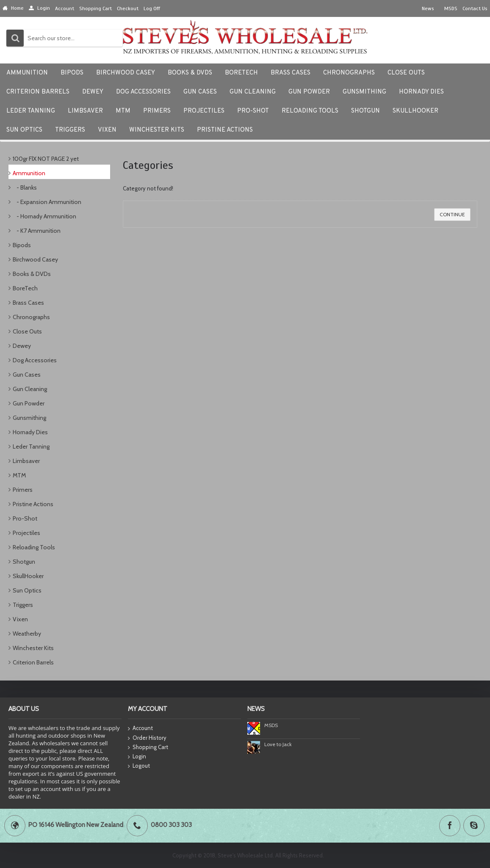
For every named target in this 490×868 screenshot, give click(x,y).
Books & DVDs (32, 274)
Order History (147, 738)
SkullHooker (28, 576)
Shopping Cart (148, 747)
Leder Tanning (31, 446)
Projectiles (26, 533)
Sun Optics (27, 590)
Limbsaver (26, 461)
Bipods (22, 245)
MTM (19, 475)
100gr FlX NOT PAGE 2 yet (46, 159)
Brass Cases (28, 303)
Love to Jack (278, 744)
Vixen (20, 619)
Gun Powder (29, 403)
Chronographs (31, 317)
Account (140, 729)
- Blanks (25, 187)
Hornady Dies (30, 432)
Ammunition (29, 173)
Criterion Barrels (33, 662)
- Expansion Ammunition (47, 202)
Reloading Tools (34, 547)
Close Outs (27, 331)
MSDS (271, 725)
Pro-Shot (25, 518)
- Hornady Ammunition (44, 216)
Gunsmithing (29, 418)
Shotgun (24, 562)
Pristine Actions (33, 504)
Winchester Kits (33, 648)
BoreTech (25, 288)
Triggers (23, 605)
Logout (139, 766)
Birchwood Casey (35, 259)
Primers (23, 490)
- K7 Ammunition (37, 231)
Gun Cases (27, 375)
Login (137, 757)
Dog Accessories (35, 360)
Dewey (22, 346)
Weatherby (27, 634)
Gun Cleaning (30, 389)
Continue (452, 214)
